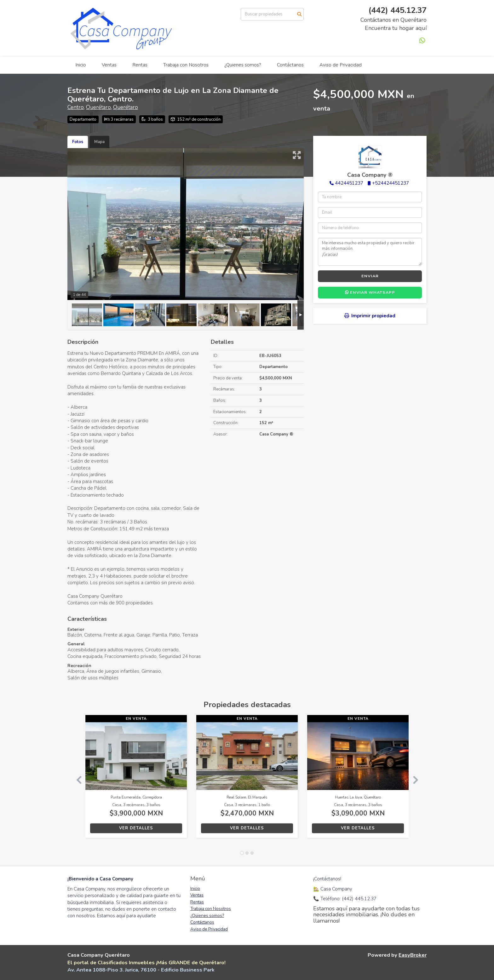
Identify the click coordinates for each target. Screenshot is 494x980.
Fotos (78, 142)
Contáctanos (290, 65)
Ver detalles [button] (136, 828)
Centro (76, 107)
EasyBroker (413, 955)
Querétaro (98, 107)
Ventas (109, 65)
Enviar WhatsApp (370, 292)
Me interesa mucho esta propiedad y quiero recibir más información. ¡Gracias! (370, 252)
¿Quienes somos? (243, 65)
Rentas (140, 65)
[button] (76, 780)
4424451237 (349, 183)
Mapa (99, 142)
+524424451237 (391, 183)
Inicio (81, 65)
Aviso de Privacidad (341, 65)
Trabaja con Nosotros (186, 65)
